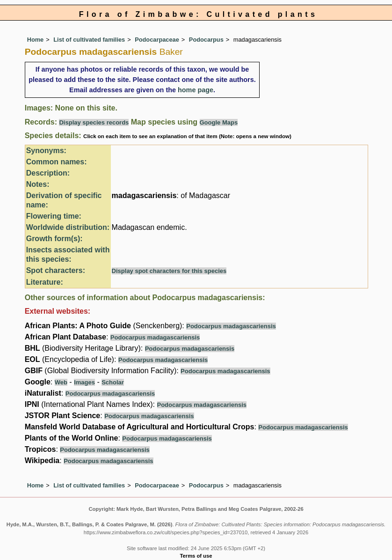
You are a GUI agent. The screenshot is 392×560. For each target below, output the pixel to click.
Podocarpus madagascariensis (231, 326)
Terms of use (196, 556)
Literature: (45, 282)
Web (61, 382)
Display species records (94, 122)
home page (196, 90)
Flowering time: (54, 216)
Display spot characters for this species (169, 271)
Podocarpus (206, 40)
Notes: (38, 184)
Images (84, 382)
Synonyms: (46, 151)
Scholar (113, 382)
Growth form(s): (54, 239)
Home (36, 40)
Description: (48, 173)
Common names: (57, 162)
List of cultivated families (89, 40)
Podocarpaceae (157, 40)
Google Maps (219, 122)
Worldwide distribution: (68, 227)
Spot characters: (56, 270)
